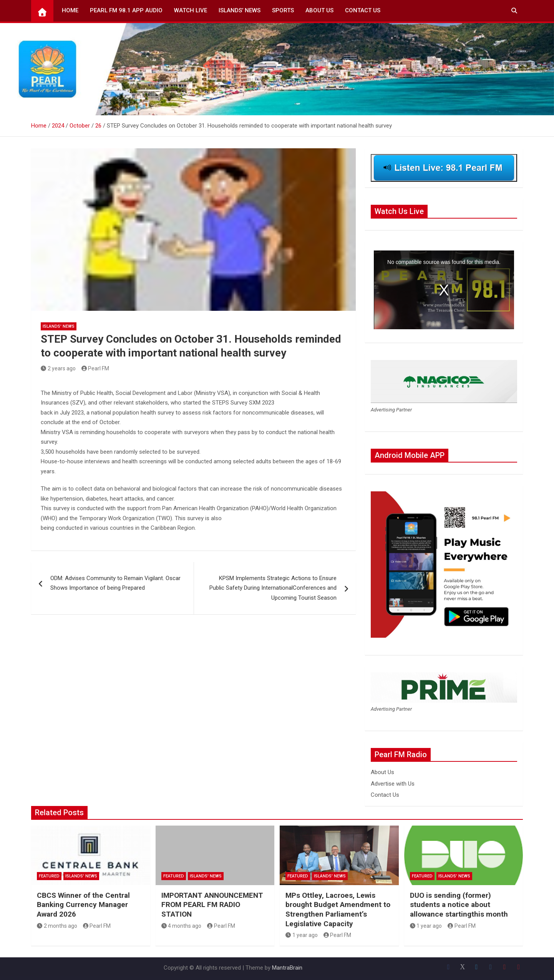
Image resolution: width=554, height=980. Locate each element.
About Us (319, 10)
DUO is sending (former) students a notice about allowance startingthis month (459, 905)
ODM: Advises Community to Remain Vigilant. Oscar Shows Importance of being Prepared (115, 583)
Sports (283, 10)
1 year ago (302, 935)
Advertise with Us (393, 784)
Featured (49, 876)
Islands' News (59, 326)
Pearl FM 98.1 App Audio (126, 10)
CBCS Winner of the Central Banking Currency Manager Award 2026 (83, 905)
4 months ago (182, 926)
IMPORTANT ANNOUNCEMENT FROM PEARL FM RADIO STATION (212, 905)
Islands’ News (240, 10)
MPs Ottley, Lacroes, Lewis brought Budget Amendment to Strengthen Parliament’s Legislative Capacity (338, 910)
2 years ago (58, 368)
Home (70, 10)
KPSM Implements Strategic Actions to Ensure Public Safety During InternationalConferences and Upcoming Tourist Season (273, 588)
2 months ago (57, 926)
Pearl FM (95, 368)
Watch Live (191, 10)
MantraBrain (287, 968)
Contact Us (363, 10)
